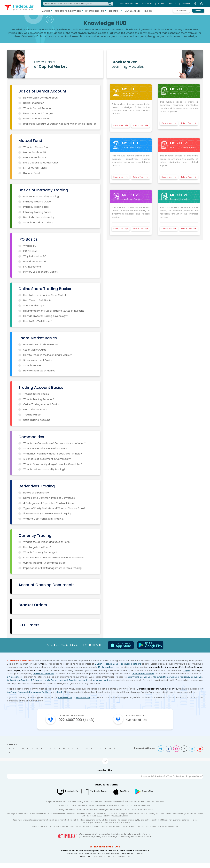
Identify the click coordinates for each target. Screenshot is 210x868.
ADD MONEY (148, 3)
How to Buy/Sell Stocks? (38, 321)
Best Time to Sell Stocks (37, 300)
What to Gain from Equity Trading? (44, 519)
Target (186, 670)
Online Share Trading (18, 680)
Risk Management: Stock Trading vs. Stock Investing (54, 311)
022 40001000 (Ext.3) (77, 722)
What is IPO (30, 246)
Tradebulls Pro (71, 796)
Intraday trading (101, 680)
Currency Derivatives (191, 677)
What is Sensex (32, 365)
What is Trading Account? (39, 399)
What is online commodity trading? (44, 469)
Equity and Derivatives (140, 677)
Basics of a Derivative (36, 493)
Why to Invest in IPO (35, 256)
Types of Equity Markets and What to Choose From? (54, 508)
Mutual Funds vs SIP (35, 152)
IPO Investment (32, 267)
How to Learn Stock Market (39, 371)
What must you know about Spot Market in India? (53, 454)
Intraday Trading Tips (36, 207)
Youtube (200, 754)
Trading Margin (32, 415)
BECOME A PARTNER (129, 3)
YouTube (12, 692)
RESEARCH (115, 11)
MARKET (47, 11)
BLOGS (149, 11)
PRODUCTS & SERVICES (69, 11)
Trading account (78, 680)
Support (186, 3)
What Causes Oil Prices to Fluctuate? (45, 448)
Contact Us (137, 720)
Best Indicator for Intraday (39, 217)
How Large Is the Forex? (37, 547)
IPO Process (30, 251)
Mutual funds (43, 680)
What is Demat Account (38, 108)
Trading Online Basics (36, 394)
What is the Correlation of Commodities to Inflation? (54, 443)
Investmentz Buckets (143, 674)
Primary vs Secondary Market (40, 272)
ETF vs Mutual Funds (35, 168)
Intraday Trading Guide (37, 202)
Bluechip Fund (31, 173)
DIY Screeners (14, 677)
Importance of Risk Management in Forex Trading (52, 568)
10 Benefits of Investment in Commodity (47, 459)
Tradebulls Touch (99, 796)
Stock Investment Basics (38, 360)
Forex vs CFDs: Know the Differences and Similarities (54, 558)
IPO (32, 680)
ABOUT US (173, 3)
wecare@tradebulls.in (122, 862)
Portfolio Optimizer (44, 674)
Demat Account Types (37, 119)
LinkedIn (59, 692)
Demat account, (60, 680)
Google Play (148, 796)
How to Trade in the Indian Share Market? (48, 355)
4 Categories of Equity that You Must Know (49, 503)
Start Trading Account (37, 420)
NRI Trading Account (35, 409)
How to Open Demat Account (41, 98)
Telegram (161, 754)
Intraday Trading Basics (37, 212)
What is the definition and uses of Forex (47, 542)
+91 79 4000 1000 (98, 862)
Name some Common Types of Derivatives (49, 498)
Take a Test (138, 125)
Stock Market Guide (35, 350)
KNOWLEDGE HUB (95, 11)
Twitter (45, 692)
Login (198, 11)
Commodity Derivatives (166, 677)
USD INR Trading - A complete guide (44, 563)
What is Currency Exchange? (40, 552)
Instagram (35, 692)
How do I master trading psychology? (46, 316)
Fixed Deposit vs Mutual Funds (41, 163)
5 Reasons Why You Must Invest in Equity (47, 514)
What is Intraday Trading (38, 223)
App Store (125, 796)
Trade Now (181, 11)
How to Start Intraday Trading (41, 196)
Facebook (23, 692)
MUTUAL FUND (133, 11)
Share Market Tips (34, 306)
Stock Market (83, 697)
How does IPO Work (35, 261)
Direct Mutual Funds (35, 157)
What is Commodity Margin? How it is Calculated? (53, 464)
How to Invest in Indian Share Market (45, 295)
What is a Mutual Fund (36, 147)
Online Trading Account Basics (41, 404)
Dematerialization (34, 103)
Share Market (65, 697)
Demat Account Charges (38, 113)
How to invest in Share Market (41, 345)
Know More (118, 125)
